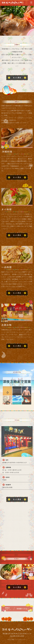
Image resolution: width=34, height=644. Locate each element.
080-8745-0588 (7, 488)
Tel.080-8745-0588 (17, 637)
